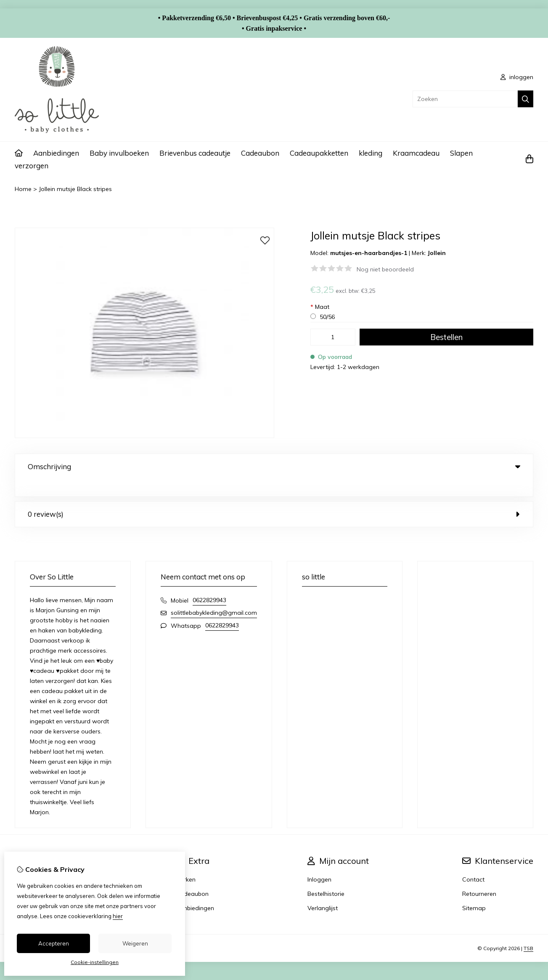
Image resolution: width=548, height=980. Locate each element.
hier (118, 916)
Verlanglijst (323, 891)
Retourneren (479, 876)
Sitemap (474, 891)
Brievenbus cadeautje (195, 153)
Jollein (437, 253)
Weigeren (135, 943)
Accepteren (54, 943)
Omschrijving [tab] (274, 466)
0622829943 (209, 583)
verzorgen (32, 166)
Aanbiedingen (56, 153)
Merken (186, 862)
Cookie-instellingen (95, 962)
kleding (371, 153)
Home (23, 189)
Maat (320, 307)
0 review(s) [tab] (274, 497)
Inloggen (319, 862)
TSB (528, 931)
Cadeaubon (260, 153)
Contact (473, 862)
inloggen (517, 77)
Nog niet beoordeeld (385, 269)
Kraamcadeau (416, 153)
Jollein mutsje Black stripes (75, 189)
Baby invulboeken (119, 153)
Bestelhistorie (326, 876)
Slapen (461, 153)
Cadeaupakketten (319, 153)
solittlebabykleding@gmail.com (214, 595)
